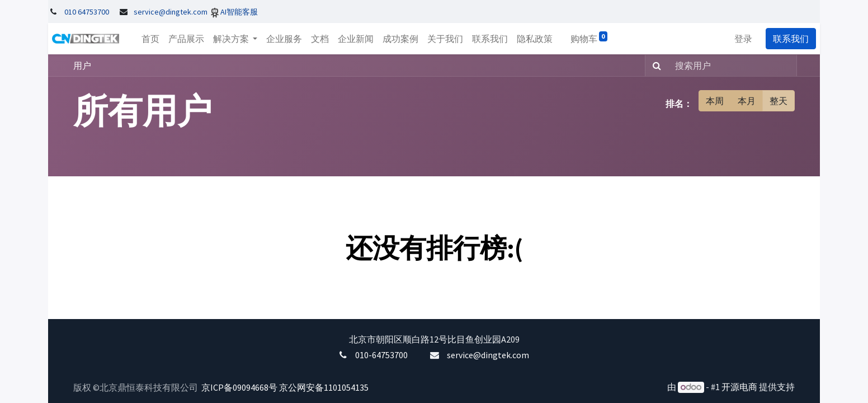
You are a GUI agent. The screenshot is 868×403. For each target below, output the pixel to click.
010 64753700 (87, 12)
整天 (779, 101)
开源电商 (739, 387)
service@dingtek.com (488, 355)
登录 (747, 39)
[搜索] (655, 65)
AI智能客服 (239, 12)
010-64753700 (381, 355)
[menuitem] (147, 39)
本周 (715, 101)
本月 (747, 101)
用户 (82, 65)
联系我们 (795, 39)
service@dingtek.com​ (171, 12)
